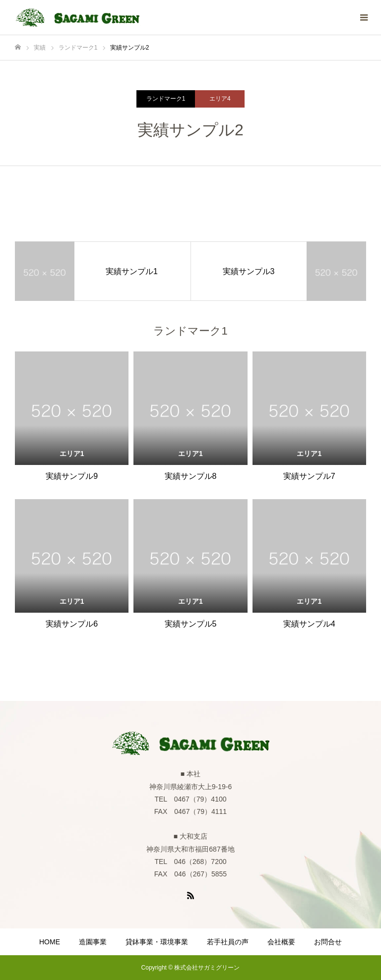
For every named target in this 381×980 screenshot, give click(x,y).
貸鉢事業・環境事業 (157, 942)
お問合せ (328, 942)
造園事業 (93, 942)
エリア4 (220, 99)
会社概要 (281, 942)
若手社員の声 (228, 942)
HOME (50, 942)
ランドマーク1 (166, 99)
